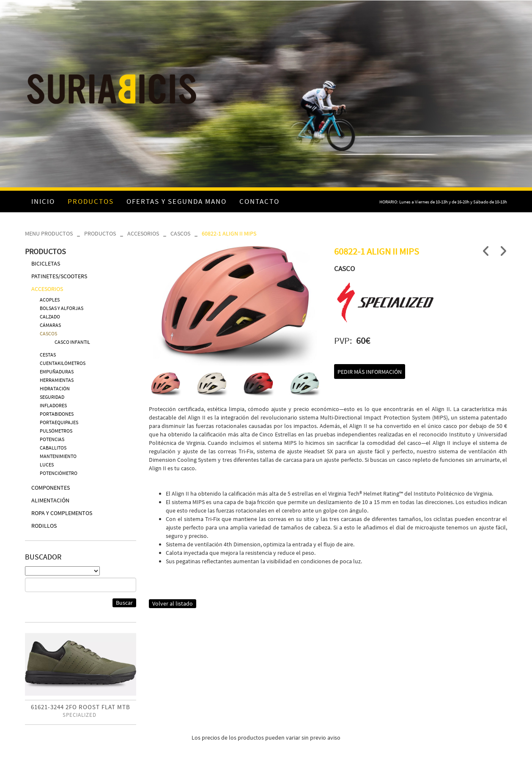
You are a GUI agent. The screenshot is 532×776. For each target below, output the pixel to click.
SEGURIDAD (52, 397)
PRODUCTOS (100, 233)
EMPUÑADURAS (57, 372)
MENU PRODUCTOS (49, 233)
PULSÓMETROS (56, 431)
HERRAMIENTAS (57, 380)
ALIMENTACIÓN (50, 500)
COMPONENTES (51, 488)
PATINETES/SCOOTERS (59, 276)
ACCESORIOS (143, 233)
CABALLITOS (53, 448)
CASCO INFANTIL (72, 342)
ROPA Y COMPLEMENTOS (62, 513)
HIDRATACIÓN (55, 388)
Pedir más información (370, 372)
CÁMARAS (50, 325)
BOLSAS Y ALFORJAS (62, 308)
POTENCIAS (52, 439)
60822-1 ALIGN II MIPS (229, 233)
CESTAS (48, 355)
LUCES (47, 465)
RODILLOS (44, 526)
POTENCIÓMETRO (59, 473)
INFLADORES (53, 405)
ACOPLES (50, 300)
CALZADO (50, 317)
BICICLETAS (46, 263)
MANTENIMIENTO (58, 456)
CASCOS (180, 233)
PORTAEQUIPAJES (59, 422)
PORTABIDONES (57, 414)
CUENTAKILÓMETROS (63, 363)
